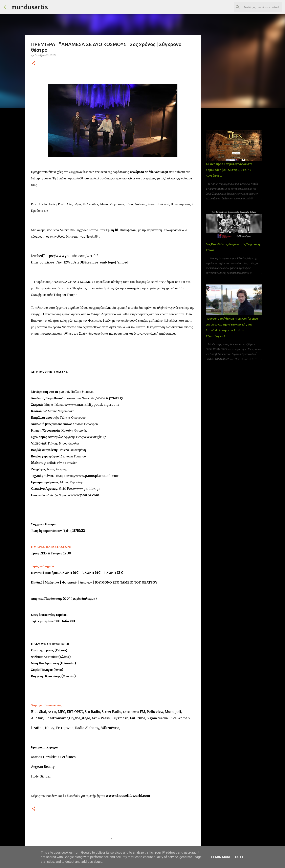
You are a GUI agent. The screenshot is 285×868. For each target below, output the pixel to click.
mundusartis (30, 7)
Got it (240, 857)
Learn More (221, 857)
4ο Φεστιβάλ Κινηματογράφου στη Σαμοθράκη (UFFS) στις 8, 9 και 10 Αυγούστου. (229, 170)
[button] (34, 64)
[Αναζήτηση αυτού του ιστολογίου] (261, 7)
